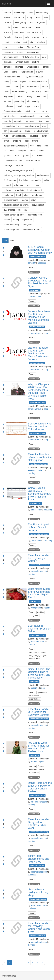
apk (44, 126)
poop (36, 111)
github (7, 141)
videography (21, 22)
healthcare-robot (35, 215)
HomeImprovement (12, 77)
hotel (18, 195)
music (38, 27)
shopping (17, 141)
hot (5, 240)
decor (37, 185)
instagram (22, 151)
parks (14, 72)
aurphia (34, 762)
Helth (47, 92)
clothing (36, 62)
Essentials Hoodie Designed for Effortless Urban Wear (38, 824)
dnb (27, 37)
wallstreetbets (10, 116)
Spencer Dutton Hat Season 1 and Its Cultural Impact (39, 426)
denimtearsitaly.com (37, 865)
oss (13, 47)
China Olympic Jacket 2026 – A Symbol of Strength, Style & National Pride (39, 494)
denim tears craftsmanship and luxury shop (39, 859)
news (16, 87)
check (44, 111)
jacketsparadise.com (37, 327)
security (7, 101)
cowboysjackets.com (37, 433)
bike (39, 146)
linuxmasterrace (11, 57)
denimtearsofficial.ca (37, 795)
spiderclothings (35, 699)
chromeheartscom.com (38, 899)
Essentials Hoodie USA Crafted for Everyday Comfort (38, 712)
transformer (37, 195)
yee (32, 146)
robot (34, 200)
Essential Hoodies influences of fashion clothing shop (40, 457)
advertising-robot (11, 230)
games (26, 156)
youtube (7, 156)
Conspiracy (36, 92)
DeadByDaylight (41, 131)
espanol (36, 37)
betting (35, 141)
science (7, 32)
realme (25, 200)
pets (28, 185)
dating (16, 220)
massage (8, 165)
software (8, 190)
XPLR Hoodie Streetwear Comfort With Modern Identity (40, 250)
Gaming (18, 37)
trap (6, 47)
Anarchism (19, 32)
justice (21, 47)
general (7, 185)
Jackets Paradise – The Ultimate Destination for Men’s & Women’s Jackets (39, 317)
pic (20, 126)
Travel (19, 106)
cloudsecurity (33, 101)
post (47, 121)
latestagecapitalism (38, 82)
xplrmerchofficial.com (37, 257)
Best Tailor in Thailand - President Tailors (40, 629)
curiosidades (43, 175)
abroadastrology (19, 136)
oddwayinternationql (13, 161)
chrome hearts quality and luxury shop (38, 892)
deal (27, 141)
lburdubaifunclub (35, 190)
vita (32, 42)
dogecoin (41, 22)
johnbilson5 (36, 510)
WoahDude (26, 27)
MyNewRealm (33, 67)
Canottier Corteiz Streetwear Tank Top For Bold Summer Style (40, 282)
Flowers (40, 72)
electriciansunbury (30, 87)
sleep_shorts (34, 616)
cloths (42, 769)
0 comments (34, 272)
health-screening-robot (14, 215)
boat (46, 146)
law (25, 210)
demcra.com (34, 682)
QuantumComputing (13, 111)
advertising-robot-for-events (16, 205)
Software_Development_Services (19, 175)
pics (31, 13)
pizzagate (8, 62)
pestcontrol (41, 96)
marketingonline (32, 126)
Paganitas (8, 96)
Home (40, 156)
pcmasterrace (33, 52)
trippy (6, 82)
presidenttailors (38, 642)
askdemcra (19, 18)
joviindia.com (34, 755)
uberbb (20, 52)
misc (6, 136)
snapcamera (16, 131)
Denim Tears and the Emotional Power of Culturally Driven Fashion (40, 787)
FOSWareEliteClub (30, 57)
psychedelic (44, 116)
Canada (7, 37)
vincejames (36, 608)
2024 (17, 156)
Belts (6, 72)
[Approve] (4, 248)
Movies (7, 18)
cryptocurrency (32, 106)
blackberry (9, 52)
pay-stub (20, 165)
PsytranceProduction (34, 77)
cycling (17, 42)
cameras (8, 22)
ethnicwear (33, 769)
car (5, 131)
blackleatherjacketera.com (39, 534)
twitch (45, 136)
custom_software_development (18, 170)
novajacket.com (35, 503)
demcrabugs (20, 13)
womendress (34, 773)
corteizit (31, 263)
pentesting (19, 101)
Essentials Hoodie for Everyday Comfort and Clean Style (39, 927)
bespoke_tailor (34, 659)
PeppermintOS (34, 32)
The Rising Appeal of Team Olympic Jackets (38, 527)
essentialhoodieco (36, 470)
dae (44, 57)
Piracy (30, 96)
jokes (38, 18)
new (12, 240)
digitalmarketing (11, 200)
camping (8, 67)
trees (15, 27)
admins (7, 87)
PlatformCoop (33, 47)
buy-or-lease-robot (12, 210)
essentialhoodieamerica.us (39, 565)
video (42, 151)
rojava (23, 82)
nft (5, 151)
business (19, 67)
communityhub (34, 333)
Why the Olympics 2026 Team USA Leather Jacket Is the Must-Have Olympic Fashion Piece (38, 391)
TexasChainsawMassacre (15, 146)
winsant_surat (22, 62)
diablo (28, 131)
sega (45, 37)
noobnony (8, 106)
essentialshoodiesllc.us (38, 464)
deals (6, 92)
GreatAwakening (20, 92)
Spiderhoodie (42, 692)
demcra (6, 4)
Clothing (40, 612)
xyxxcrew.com (35, 601)
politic (47, 180)
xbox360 (41, 42)
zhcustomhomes (33, 161)
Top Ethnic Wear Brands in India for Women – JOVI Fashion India (38, 747)
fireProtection (10, 180)
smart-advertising (12, 225)
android (20, 96)
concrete (18, 121)
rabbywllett (28, 225)
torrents (7, 121)
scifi (46, 18)
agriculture (27, 220)
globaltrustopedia (28, 116)
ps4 (25, 42)
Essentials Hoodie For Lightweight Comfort (38, 558)
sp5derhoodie (34, 696)
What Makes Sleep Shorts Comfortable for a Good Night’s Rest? (39, 593)
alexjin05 (35, 688)
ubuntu (7, 42)
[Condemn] (4, 255)
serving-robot (38, 205)
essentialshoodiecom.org (39, 832)
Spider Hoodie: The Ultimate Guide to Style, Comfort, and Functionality (39, 673)
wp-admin (20, 190)
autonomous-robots (31, 230)
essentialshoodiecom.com (39, 719)
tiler (40, 121)
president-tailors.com (37, 635)
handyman (30, 121)
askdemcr (19, 185)
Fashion (32, 268)
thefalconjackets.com (37, 403)
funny (30, 18)
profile (33, 151)
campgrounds (27, 72)
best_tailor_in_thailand (37, 652)
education (34, 136)
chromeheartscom (39, 571)
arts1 (28, 111)
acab (15, 82)
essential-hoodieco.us (37, 936)
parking (46, 67)
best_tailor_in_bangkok (38, 656)
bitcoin (7, 27)
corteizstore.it (34, 290)
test (31, 22)
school (7, 220)
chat (26, 195)
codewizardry (42, 13)
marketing (8, 195)
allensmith (36, 180)
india (12, 151)
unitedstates (9, 126)
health (45, 87)
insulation (24, 180)
